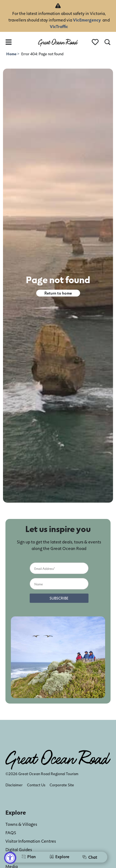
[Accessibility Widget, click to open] (10, 858)
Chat (90, 857)
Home (12, 54)
